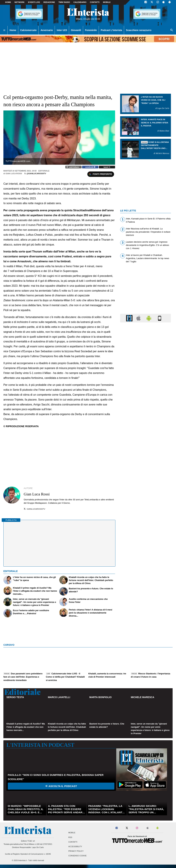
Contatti (73, 842)
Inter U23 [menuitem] (62, 30)
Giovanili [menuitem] (76, 30)
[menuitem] (4, 30)
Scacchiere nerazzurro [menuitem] (139, 30)
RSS (70, 837)
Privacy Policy (76, 851)
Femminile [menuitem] (91, 30)
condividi (90, 167)
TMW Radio (64, 2)
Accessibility (75, 846)
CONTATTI (95, 2)
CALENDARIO (80, 2)
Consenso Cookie (78, 856)
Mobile (72, 833)
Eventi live (34, 2)
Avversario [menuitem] (47, 30)
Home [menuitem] (13, 30)
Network (20, 2)
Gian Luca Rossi (14, 173)
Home (8, 2)
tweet (107, 167)
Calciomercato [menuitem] (28, 30)
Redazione (49, 2)
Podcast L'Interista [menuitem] (111, 30)
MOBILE (107, 2)
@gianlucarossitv (35, 173)
